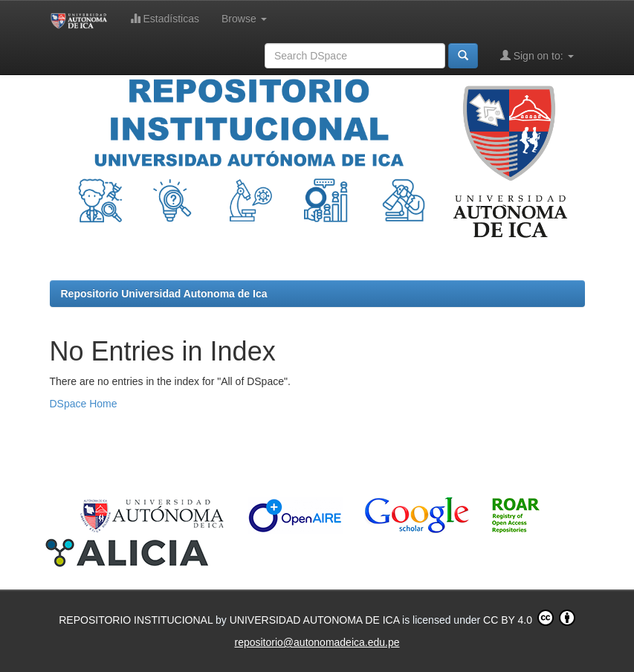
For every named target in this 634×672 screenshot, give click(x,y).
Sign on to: (537, 55)
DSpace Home (84, 404)
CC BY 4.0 (529, 618)
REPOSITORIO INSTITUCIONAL (137, 620)
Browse (244, 19)
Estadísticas (165, 18)
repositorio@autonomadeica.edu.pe (317, 642)
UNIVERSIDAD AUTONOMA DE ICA (316, 620)
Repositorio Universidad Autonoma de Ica (164, 294)
